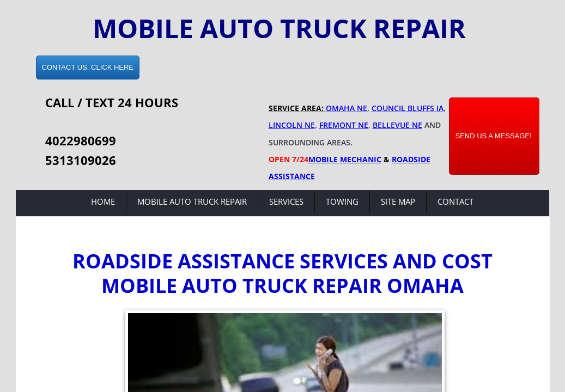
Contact (455, 201)
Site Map (398, 201)
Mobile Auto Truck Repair (192, 201)
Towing (342, 201)
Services (286, 201)
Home (103, 201)
